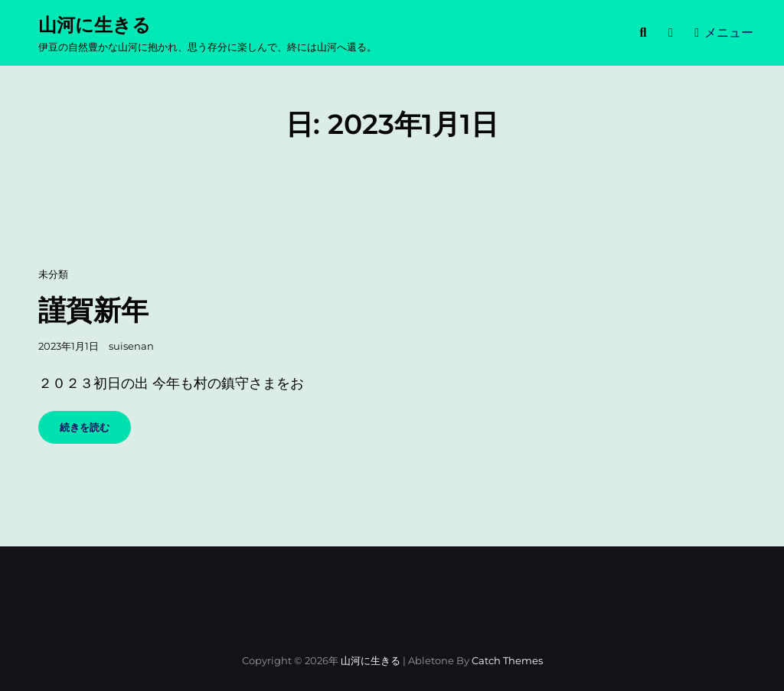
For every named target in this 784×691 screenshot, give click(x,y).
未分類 (53, 274)
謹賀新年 (93, 310)
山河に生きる (95, 25)
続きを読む (89, 432)
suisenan (131, 346)
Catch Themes (507, 660)
